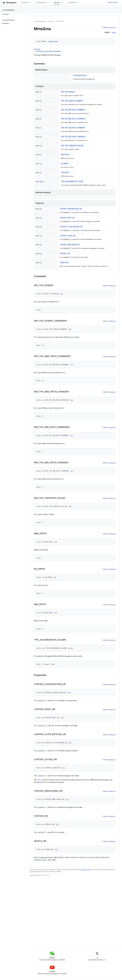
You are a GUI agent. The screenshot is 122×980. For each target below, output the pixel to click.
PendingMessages (80, 75)
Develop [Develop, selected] (57, 2)
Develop (51, 21)
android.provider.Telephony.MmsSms (49, 51)
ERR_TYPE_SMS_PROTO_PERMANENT (73, 128)
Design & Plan (41, 2)
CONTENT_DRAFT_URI (67, 218)
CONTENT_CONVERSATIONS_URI (71, 209)
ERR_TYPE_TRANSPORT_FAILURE (72, 146)
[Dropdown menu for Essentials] (31, 2)
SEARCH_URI (64, 263)
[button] (13, 23)
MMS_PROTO (65, 155)
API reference (9, 10)
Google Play (72, 2)
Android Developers (40, 21)
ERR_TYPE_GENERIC (68, 92)
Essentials (25, 2)
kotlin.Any (37, 49)
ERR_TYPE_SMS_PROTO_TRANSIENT (73, 137)
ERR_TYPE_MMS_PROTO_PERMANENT (73, 110)
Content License (86, 870)
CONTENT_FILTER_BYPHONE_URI (71, 227)
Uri (39, 780)
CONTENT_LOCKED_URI (68, 236)
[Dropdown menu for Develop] (63, 2)
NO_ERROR (65, 164)
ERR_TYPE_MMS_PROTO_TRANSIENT (73, 119)
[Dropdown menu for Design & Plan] (49, 2)
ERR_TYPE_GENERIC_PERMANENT (72, 101)
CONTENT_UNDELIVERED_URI (70, 245)
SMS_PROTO (65, 172)
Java (114, 32)
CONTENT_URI (65, 254)
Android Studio (113, 2)
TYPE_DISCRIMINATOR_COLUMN (72, 181)
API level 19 (112, 27)
